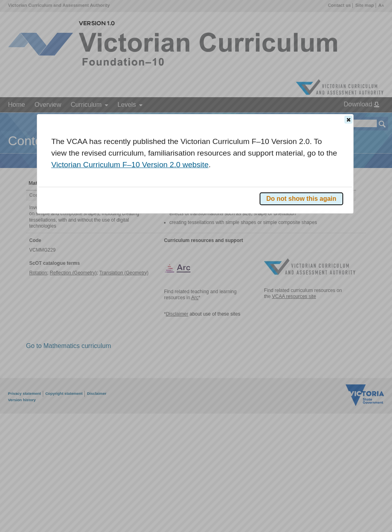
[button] (348, 120)
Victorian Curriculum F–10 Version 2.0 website (130, 165)
